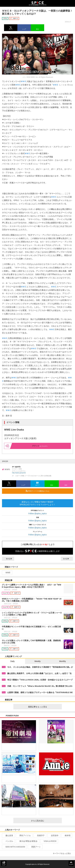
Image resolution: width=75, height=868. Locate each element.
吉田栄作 (54, 835)
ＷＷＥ (24, 81)
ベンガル (8, 841)
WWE (7, 573)
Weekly (38, 661)
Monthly (63, 661)
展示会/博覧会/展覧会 (27, 841)
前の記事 (8, 559)
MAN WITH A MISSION (14, 847)
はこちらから (40, 446)
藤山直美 (8, 835)
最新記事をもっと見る (44, 707)
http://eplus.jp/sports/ (19, 473)
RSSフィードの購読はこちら (48, 491)
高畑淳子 (40, 835)
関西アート (35, 847)
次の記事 (67, 559)
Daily (12, 661)
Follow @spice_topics (38, 513)
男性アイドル (24, 835)
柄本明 (66, 835)
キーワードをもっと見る (63, 853)
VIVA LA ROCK (49, 841)
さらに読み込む (45, 821)
